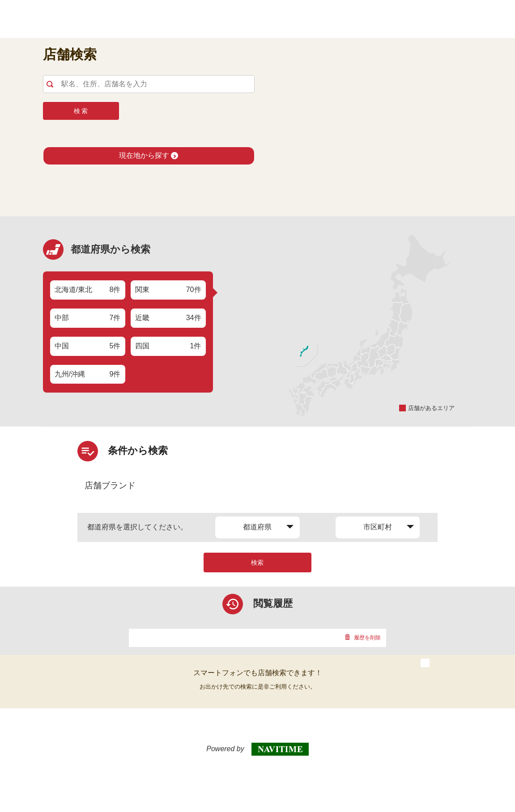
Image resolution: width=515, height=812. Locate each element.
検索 (257, 562)
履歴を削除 (363, 638)
